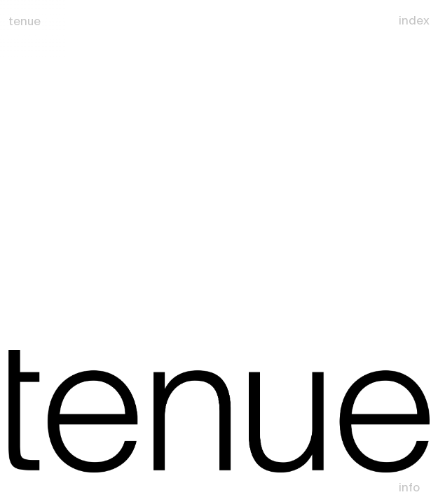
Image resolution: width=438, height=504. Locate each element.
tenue (25, 21)
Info (409, 487)
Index (414, 20)
